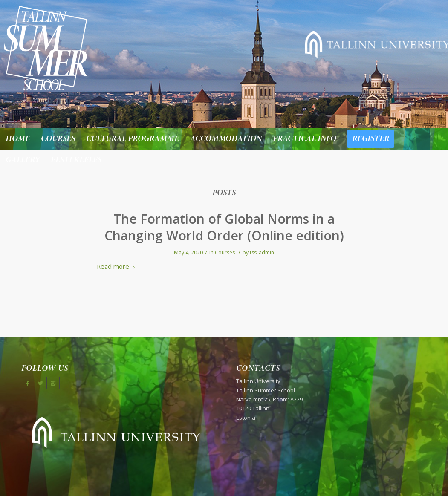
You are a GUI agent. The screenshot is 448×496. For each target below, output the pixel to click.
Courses (225, 252)
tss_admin (262, 252)
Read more (117, 266)
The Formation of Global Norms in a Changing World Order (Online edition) (224, 227)
